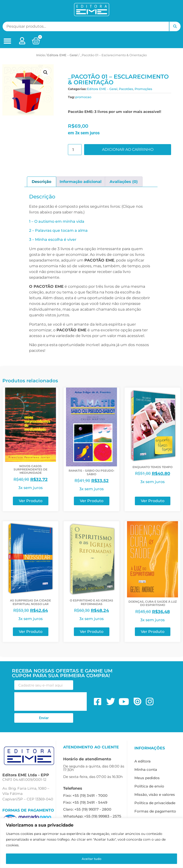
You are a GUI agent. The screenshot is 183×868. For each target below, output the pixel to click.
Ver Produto (31, 501)
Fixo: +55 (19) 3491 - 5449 (85, 802)
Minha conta (146, 770)
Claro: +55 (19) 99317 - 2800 (87, 809)
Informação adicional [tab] (81, 182)
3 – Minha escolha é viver (53, 240)
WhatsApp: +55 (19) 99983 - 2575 (92, 816)
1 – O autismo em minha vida (57, 221)
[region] (91, 843)
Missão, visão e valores (155, 795)
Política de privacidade (155, 803)
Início (41, 55)
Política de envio (149, 786)
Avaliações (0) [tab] (124, 182)
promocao (83, 97)
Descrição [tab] (41, 182)
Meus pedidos (147, 778)
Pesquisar (175, 26)
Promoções (143, 89)
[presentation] (51, 701)
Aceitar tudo (92, 859)
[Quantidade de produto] (75, 150)
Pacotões (126, 89)
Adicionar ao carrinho (128, 149)
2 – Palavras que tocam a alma (58, 230)
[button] (7, 41)
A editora (142, 761)
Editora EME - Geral (62, 55)
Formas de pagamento (155, 811)
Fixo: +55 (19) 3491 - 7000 (85, 795)
